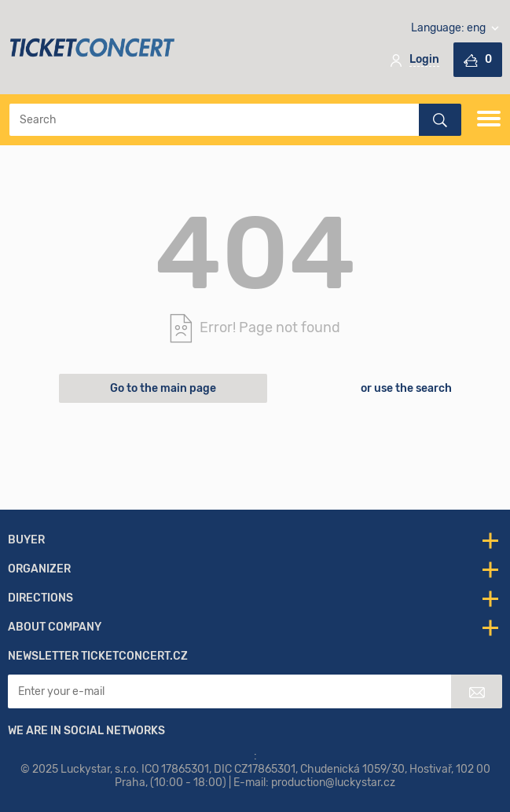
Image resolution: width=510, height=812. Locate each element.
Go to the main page (163, 388)
